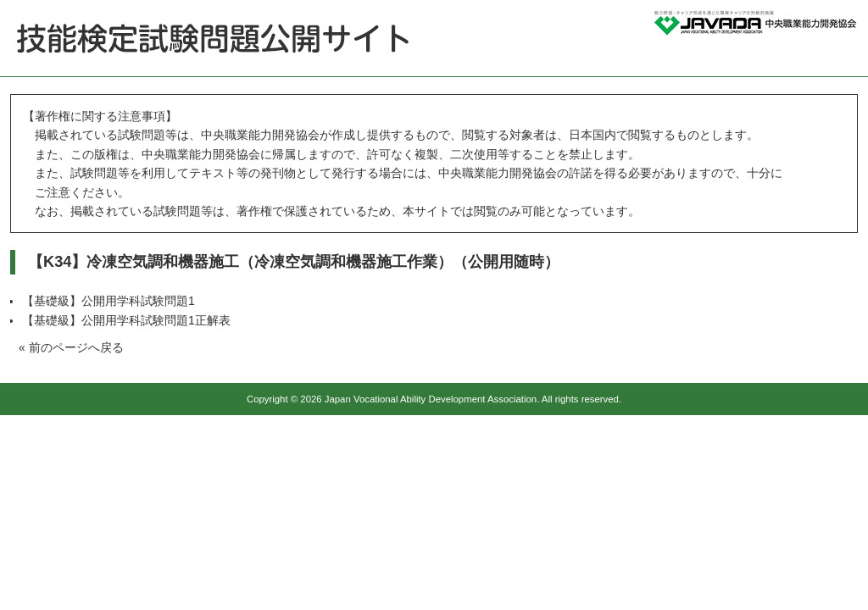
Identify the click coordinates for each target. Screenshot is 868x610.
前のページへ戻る (76, 347)
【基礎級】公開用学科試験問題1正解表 (126, 320)
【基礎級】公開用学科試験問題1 (108, 301)
